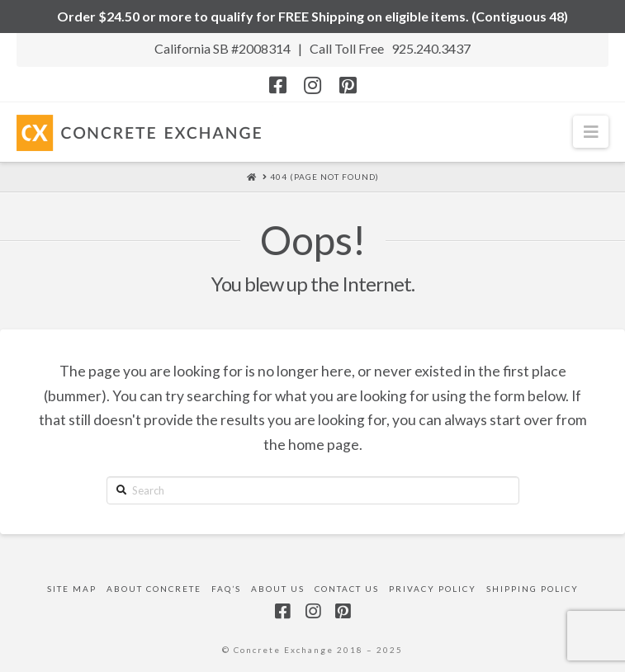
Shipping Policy (533, 589)
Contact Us (347, 589)
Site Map (72, 589)
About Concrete (154, 589)
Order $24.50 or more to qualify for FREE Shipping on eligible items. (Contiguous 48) (312, 16)
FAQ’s (226, 589)
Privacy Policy (433, 589)
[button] (591, 132)
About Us (278, 589)
